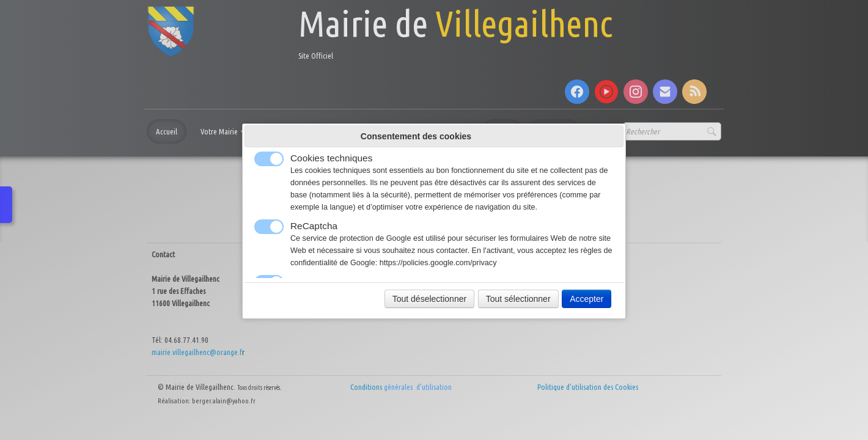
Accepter (587, 299)
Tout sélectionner (518, 299)
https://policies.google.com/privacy (438, 263)
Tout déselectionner (429, 299)
